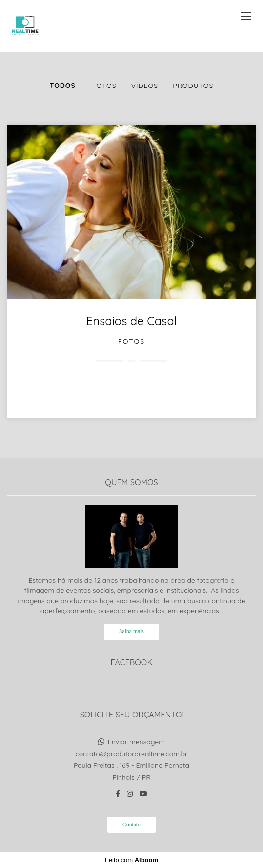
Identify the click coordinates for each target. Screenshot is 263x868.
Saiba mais (131, 632)
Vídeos (145, 86)
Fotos (104, 86)
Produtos (193, 86)
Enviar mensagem (136, 742)
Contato (131, 825)
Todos (63, 86)
